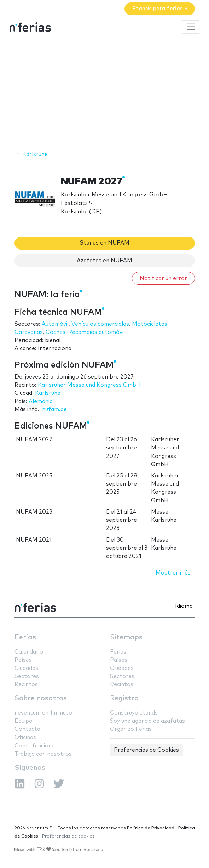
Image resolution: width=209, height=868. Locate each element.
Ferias (25, 637)
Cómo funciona (35, 746)
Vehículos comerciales (100, 324)
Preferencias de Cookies (146, 750)
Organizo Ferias (131, 729)
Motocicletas (150, 324)
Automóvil (55, 324)
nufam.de (54, 410)
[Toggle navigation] (191, 27)
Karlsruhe (48, 393)
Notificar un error (163, 278)
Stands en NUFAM (105, 243)
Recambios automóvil (97, 332)
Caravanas (29, 332)
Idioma (184, 606)
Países (23, 660)
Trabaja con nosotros (43, 754)
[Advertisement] (104, 93)
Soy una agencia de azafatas (147, 721)
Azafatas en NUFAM (104, 261)
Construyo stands (134, 713)
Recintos (26, 685)
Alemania (41, 401)
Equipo (24, 721)
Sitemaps (126, 637)
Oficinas (25, 737)
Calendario (29, 652)
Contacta (27, 729)
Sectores (27, 676)
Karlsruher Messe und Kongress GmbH (89, 385)
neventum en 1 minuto (43, 713)
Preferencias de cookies (68, 836)
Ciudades (26, 668)
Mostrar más (173, 573)
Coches (56, 332)
